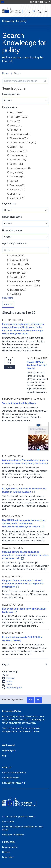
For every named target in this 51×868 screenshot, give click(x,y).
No (39, 700)
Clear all (8, 305)
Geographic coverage (12, 230)
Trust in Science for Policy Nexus (19, 403)
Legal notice (8, 857)
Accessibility (8, 822)
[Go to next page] (46, 665)
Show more (8, 298)
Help (4, 756)
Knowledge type (10, 107)
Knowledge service (11, 94)
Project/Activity (9, 203)
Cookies (6, 852)
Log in (28, 11)
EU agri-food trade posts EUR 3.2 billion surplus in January (22, 639)
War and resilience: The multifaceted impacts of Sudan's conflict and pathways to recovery (25, 462)
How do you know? (40, 2)
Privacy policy (9, 842)
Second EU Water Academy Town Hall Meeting (37, 365)
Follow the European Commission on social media (23, 828)
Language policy (10, 847)
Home (5, 73)
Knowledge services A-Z (14, 783)
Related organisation (12, 217)
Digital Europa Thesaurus (14, 243)
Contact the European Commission (19, 817)
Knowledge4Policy (12, 711)
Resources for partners (13, 835)
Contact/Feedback (11, 778)
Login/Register (9, 751)
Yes (31, 700)
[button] (34, 11)
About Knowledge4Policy (14, 773)
